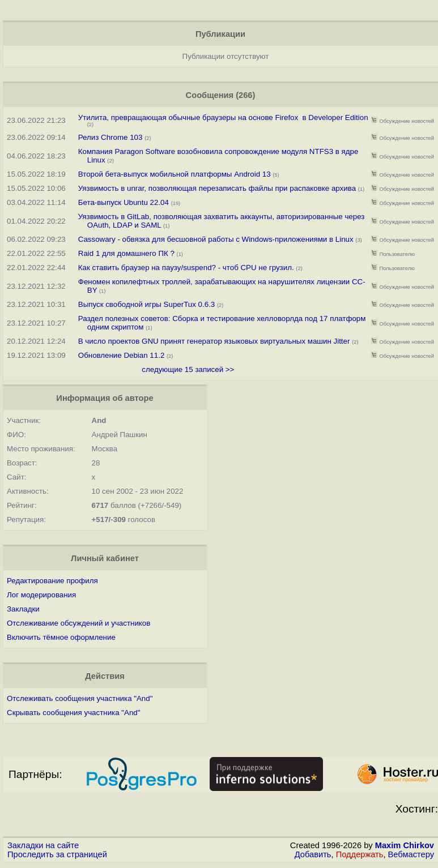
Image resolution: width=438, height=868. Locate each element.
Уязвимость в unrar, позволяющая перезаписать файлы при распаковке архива (217, 188)
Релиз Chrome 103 (110, 137)
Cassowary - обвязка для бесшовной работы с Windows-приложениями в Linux (216, 239)
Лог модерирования (41, 595)
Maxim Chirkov (405, 845)
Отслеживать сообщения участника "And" (80, 698)
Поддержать (360, 854)
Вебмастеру (411, 854)
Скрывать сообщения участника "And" (74, 713)
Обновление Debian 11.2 (122, 355)
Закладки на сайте (43, 845)
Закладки (23, 609)
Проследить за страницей (57, 854)
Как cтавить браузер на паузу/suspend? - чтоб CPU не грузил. (186, 268)
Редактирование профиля (52, 581)
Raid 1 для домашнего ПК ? (126, 253)
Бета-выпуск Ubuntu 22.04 (125, 202)
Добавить (313, 854)
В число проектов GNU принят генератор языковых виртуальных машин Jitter (215, 341)
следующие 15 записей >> (188, 369)
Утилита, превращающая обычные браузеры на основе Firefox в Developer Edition (223, 117)
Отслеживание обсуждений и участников (78, 623)
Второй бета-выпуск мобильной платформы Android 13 (176, 174)
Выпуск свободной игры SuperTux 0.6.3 (147, 304)
